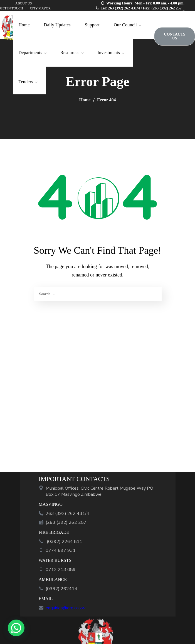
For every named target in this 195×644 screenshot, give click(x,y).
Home (85, 100)
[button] (175, 36)
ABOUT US (24, 3)
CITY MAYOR (40, 8)
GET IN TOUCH (12, 8)
